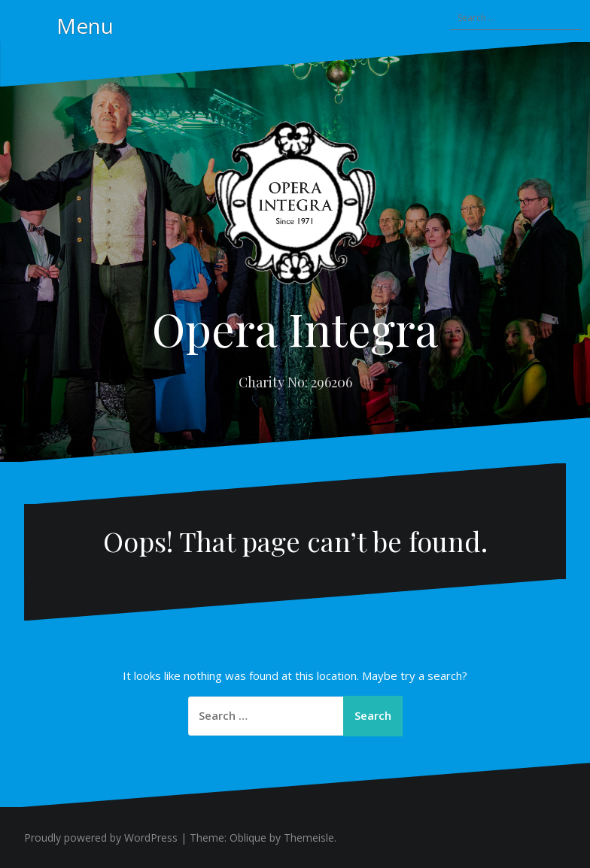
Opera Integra (295, 328)
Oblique (248, 838)
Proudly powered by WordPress (101, 838)
